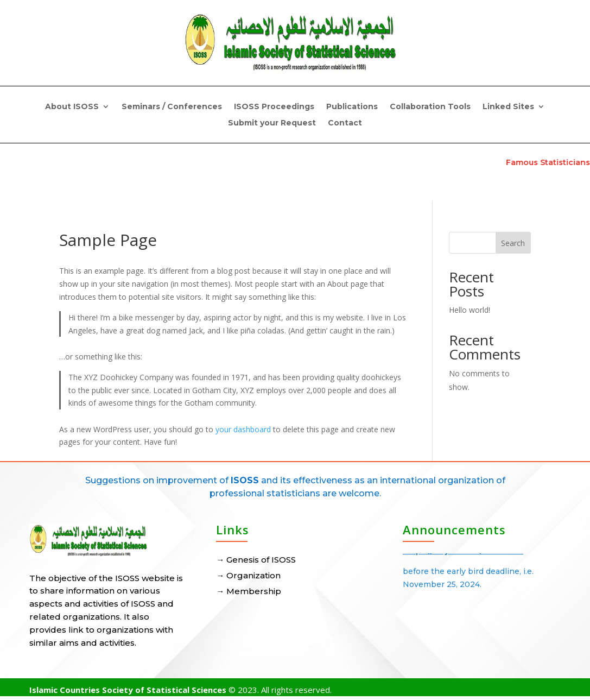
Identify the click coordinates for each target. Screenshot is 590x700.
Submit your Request (272, 123)
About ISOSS (72, 107)
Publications (352, 107)
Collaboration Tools (430, 107)
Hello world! (470, 310)
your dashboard (243, 429)
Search (513, 243)
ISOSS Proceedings (274, 107)
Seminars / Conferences (172, 107)
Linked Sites (508, 107)
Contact (345, 123)
